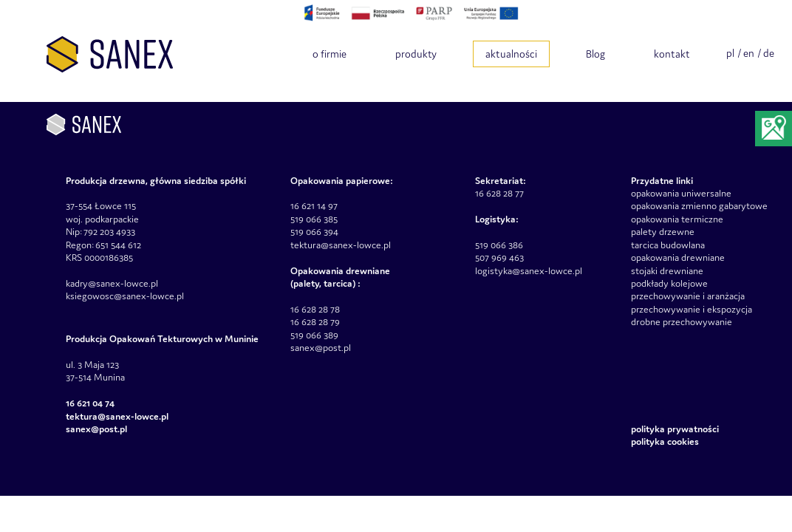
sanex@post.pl (321, 348)
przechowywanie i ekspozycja (692, 309)
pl (730, 53)
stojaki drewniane (667, 271)
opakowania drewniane (678, 258)
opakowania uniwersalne (681, 193)
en (749, 53)
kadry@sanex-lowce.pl (112, 283)
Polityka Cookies (665, 441)
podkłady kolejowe (669, 283)
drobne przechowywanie (682, 322)
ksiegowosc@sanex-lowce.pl (125, 296)
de (769, 53)
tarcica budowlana (668, 245)
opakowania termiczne (677, 219)
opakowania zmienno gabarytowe (699, 206)
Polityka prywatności (675, 429)
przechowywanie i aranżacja (688, 296)
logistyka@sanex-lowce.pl (529, 271)
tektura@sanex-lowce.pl (341, 245)
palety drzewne (663, 232)
